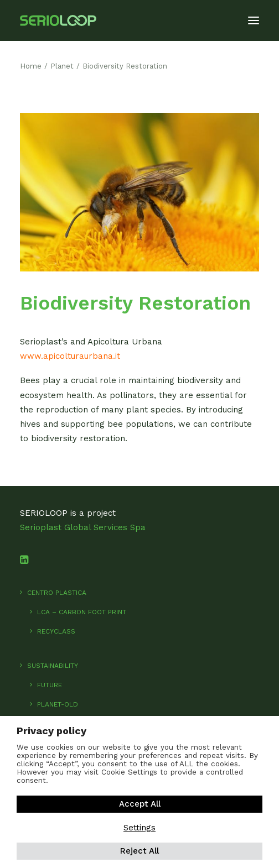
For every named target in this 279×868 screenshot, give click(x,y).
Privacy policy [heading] (51, 731)
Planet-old (58, 704)
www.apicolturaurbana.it (70, 356)
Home (31, 66)
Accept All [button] (140, 804)
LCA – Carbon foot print (82, 612)
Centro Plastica (57, 593)
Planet (62, 66)
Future (50, 685)
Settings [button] (139, 828)
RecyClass (56, 631)
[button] (254, 20)
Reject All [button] (139, 851)
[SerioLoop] (58, 20)
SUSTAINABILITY (53, 666)
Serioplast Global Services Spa (83, 527)
